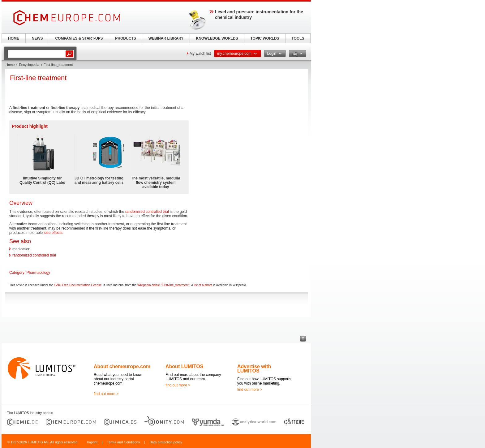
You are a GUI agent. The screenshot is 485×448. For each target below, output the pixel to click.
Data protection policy (166, 442)
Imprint (92, 442)
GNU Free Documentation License (78, 285)
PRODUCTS (125, 38)
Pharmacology (38, 273)
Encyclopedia (29, 65)
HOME (14, 38)
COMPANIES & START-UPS (79, 38)
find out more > (106, 394)
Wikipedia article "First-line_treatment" (163, 285)
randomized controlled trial (147, 212)
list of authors (203, 285)
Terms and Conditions (123, 442)
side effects (53, 233)
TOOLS (298, 38)
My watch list (200, 54)
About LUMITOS (184, 366)
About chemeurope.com (122, 366)
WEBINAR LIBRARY (166, 38)
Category (17, 273)
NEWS (37, 38)
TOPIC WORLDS (265, 38)
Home (10, 65)
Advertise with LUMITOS (254, 369)
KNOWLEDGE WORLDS (217, 38)
